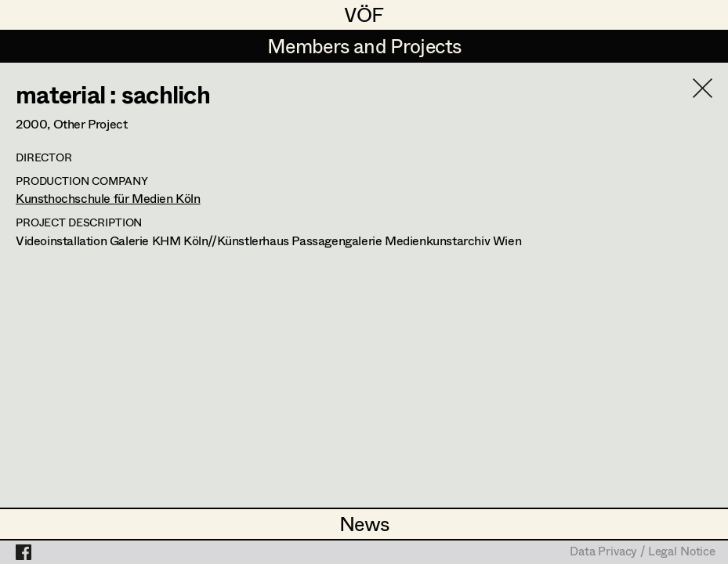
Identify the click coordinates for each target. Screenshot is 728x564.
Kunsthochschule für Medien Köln (108, 198)
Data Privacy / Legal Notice (643, 552)
